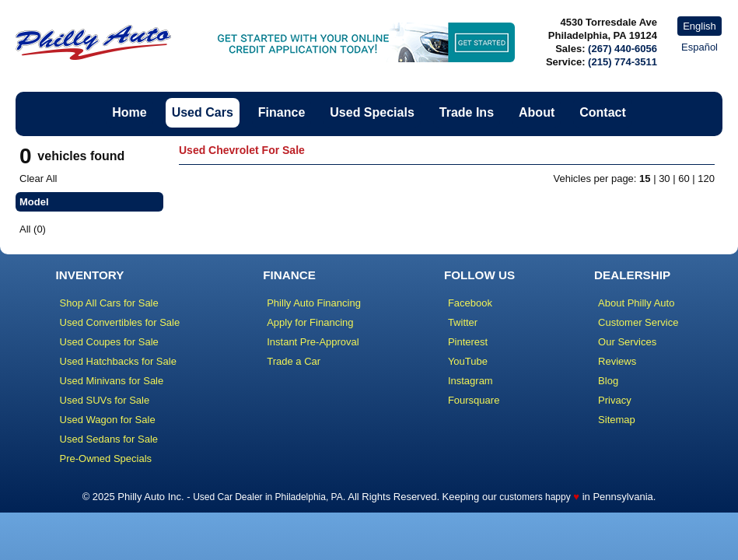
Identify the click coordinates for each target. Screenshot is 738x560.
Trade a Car (294, 361)
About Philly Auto (636, 303)
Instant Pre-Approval (313, 342)
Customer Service (638, 322)
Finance (282, 112)
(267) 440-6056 (623, 49)
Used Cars (203, 112)
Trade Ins (467, 112)
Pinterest (468, 342)
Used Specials (372, 112)
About (537, 112)
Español (700, 47)
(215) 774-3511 (623, 62)
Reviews (617, 361)
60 (684, 178)
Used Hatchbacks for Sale (118, 361)
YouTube (468, 361)
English (700, 26)
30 (664, 178)
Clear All (38, 178)
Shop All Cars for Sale (109, 303)
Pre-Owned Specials (106, 458)
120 (706, 178)
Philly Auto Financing (314, 303)
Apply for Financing (310, 322)
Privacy (615, 400)
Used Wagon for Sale (108, 420)
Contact (603, 112)
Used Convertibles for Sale (120, 322)
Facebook (470, 303)
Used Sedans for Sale (109, 439)
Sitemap (617, 420)
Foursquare (474, 400)
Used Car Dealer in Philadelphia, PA (268, 497)
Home (129, 112)
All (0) (33, 229)
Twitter (463, 322)
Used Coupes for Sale (109, 342)
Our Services (627, 342)
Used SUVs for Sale (105, 400)
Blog (608, 381)
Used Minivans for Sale (112, 381)
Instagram (470, 381)
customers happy (535, 497)
